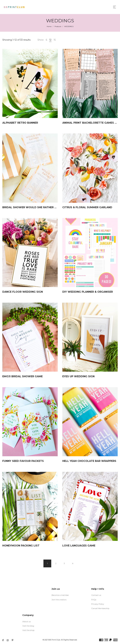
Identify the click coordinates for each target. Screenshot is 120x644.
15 (55, 40)
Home (49, 26)
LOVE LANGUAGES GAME (79, 546)
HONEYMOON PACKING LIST (21, 546)
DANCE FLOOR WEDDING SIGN (23, 292)
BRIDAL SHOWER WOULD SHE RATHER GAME (32, 207)
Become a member (60, 595)
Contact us (96, 595)
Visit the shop (28, 630)
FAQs (94, 600)
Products (58, 26)
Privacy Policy (98, 604)
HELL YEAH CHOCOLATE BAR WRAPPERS (89, 461)
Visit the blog (28, 626)
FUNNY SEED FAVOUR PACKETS (23, 461)
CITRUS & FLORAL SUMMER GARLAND (87, 207)
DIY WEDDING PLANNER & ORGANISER (88, 292)
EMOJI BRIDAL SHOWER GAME (22, 376)
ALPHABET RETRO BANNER (20, 123)
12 (50, 40)
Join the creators (59, 600)
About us (26, 621)
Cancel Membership (100, 608)
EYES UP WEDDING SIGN (78, 376)
